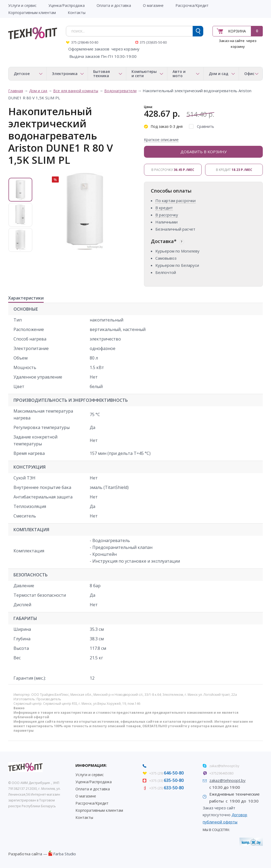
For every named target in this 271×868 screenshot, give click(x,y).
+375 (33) (166, 781)
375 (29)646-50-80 (85, 42)
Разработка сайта (25, 854)
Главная (16, 91)
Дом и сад (38, 91)
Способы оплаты (171, 191)
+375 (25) (166, 788)
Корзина (237, 31)
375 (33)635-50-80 (153, 42)
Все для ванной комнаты (76, 91)
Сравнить (205, 126)
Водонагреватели (120, 91)
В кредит (234, 170)
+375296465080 (221, 773)
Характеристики (26, 298)
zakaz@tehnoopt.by (224, 766)
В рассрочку (173, 170)
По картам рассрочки (175, 200)
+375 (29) (166, 773)
